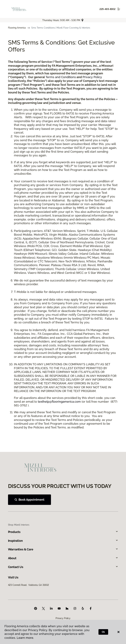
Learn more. (25, 638)
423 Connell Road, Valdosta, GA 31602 (29, 585)
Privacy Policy (92, 77)
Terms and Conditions (61, 77)
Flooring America (17, 28)
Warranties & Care (63, 549)
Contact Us (63, 567)
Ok (103, 632)
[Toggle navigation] (119, 9)
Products (63, 532)
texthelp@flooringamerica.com (59, 402)
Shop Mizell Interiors (19, 525)
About (63, 558)
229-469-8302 (107, 9)
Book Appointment (29, 500)
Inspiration (63, 541)
